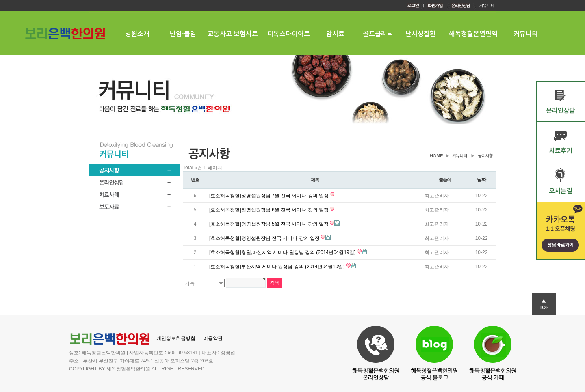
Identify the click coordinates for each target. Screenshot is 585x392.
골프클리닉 (378, 33)
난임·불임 (183, 33)
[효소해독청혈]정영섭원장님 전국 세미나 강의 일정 (265, 238)
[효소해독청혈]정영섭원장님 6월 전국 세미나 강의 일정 (270, 210)
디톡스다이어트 (289, 33)
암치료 (335, 33)
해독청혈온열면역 (473, 33)
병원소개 (137, 33)
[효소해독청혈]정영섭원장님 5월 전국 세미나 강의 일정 (270, 224)
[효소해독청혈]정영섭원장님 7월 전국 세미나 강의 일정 (270, 196)
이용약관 (213, 338)
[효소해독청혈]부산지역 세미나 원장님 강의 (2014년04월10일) (278, 267)
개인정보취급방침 (176, 338)
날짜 (481, 180)
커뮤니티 (526, 33)
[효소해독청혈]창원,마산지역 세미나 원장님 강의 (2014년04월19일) (283, 252)
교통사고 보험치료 (233, 33)
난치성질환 (421, 33)
